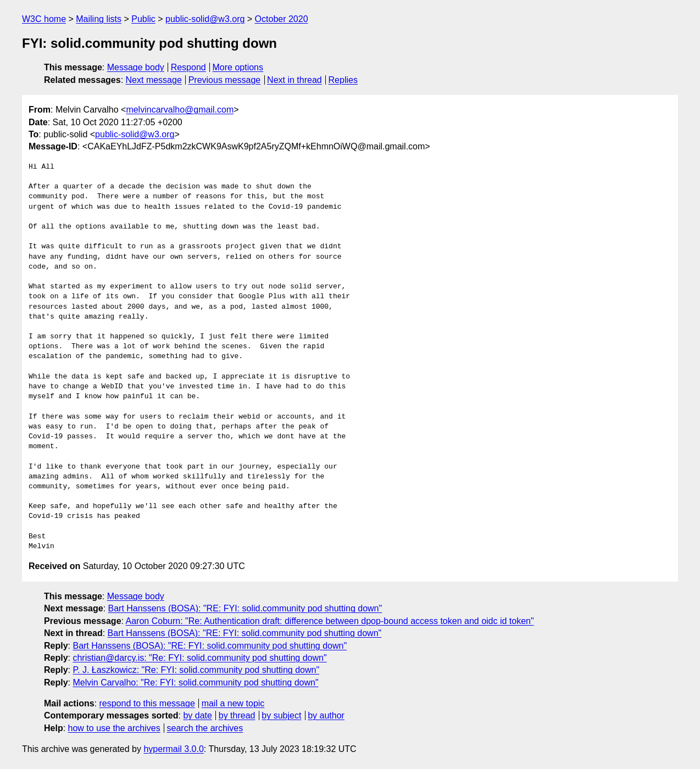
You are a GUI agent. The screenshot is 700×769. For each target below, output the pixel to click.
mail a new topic (233, 703)
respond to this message (147, 703)
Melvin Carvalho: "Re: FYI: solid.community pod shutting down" (195, 682)
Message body (136, 67)
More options (238, 67)
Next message (154, 80)
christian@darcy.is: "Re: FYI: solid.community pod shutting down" (199, 658)
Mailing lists (99, 19)
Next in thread (295, 80)
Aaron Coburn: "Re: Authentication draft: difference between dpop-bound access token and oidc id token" (330, 621)
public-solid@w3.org (205, 19)
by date (197, 715)
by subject (281, 715)
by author (326, 715)
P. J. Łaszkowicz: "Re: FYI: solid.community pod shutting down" (196, 670)
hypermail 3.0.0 (173, 749)
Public (143, 19)
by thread (237, 715)
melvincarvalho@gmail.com (180, 110)
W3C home (44, 19)
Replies (343, 80)
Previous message (225, 80)
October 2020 (282, 19)
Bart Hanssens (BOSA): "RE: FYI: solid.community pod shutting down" (245, 608)
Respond (188, 67)
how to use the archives (114, 728)
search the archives (205, 728)
